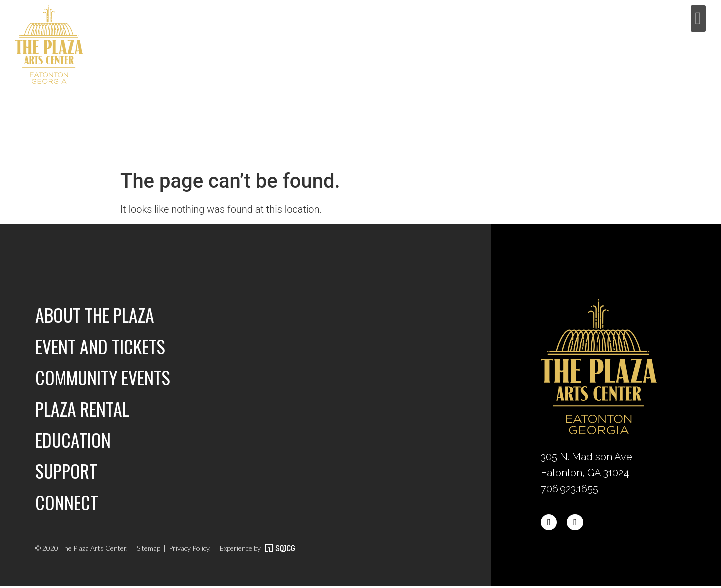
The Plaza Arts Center (92, 550)
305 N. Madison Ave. (589, 457)
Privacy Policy (189, 550)
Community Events (104, 378)
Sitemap (148, 550)
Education (73, 441)
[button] (698, 18)
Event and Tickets (101, 346)
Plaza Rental (82, 409)
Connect (67, 503)
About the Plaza (95, 315)
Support (66, 472)
